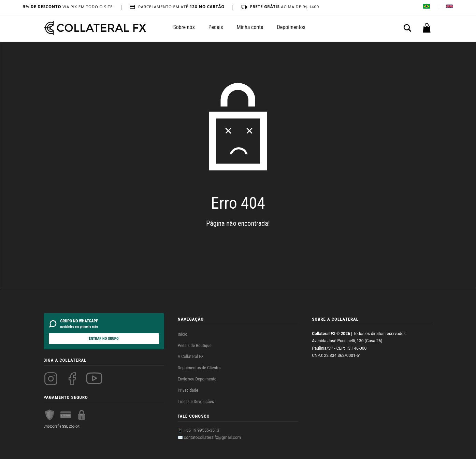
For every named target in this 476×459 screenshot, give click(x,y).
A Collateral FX (191, 356)
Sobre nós (184, 27)
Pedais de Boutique (195, 345)
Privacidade (188, 390)
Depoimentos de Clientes (200, 368)
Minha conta (250, 27)
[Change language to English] (450, 7)
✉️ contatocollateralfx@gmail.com (209, 437)
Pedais (216, 27)
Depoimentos (291, 27)
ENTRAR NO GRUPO (104, 339)
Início (183, 334)
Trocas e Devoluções (196, 401)
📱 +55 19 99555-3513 (199, 430)
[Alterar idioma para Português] (427, 7)
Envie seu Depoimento (197, 379)
